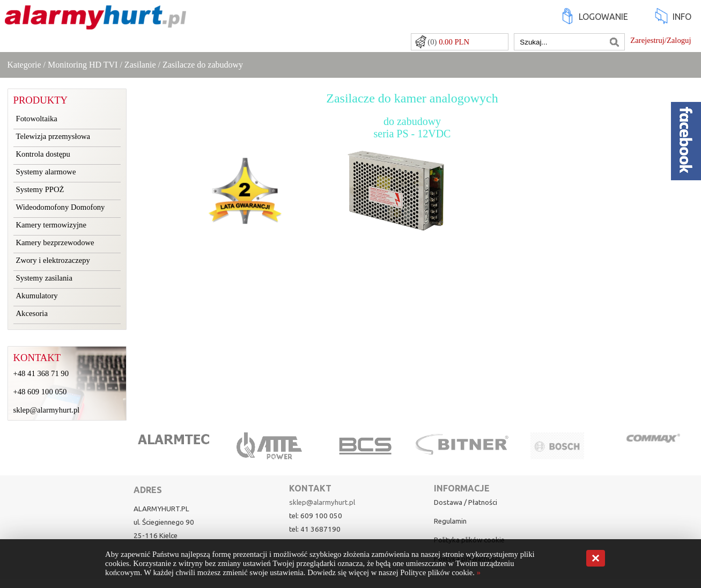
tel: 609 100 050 (316, 516)
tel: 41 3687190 (315, 529)
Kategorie (24, 65)
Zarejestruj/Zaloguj (661, 40)
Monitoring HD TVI (83, 65)
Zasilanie (140, 65)
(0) (448, 42)
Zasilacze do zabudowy (203, 65)
